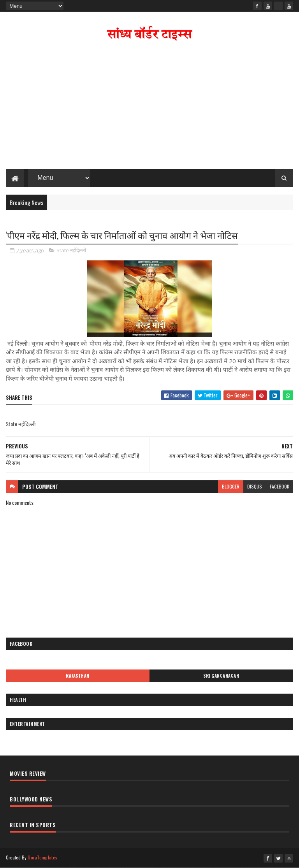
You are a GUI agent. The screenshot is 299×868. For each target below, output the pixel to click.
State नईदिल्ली (71, 250)
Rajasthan (78, 676)
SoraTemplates (42, 857)
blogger (231, 486)
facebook (280, 486)
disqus (255, 486)
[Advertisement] (149, 107)
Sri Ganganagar (221, 676)
